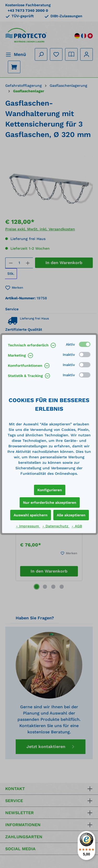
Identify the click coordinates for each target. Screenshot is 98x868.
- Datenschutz (56, 526)
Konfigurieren (50, 490)
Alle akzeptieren (71, 515)
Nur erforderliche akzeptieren (50, 502)
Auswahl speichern (31, 515)
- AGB (77, 526)
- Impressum (28, 526)
